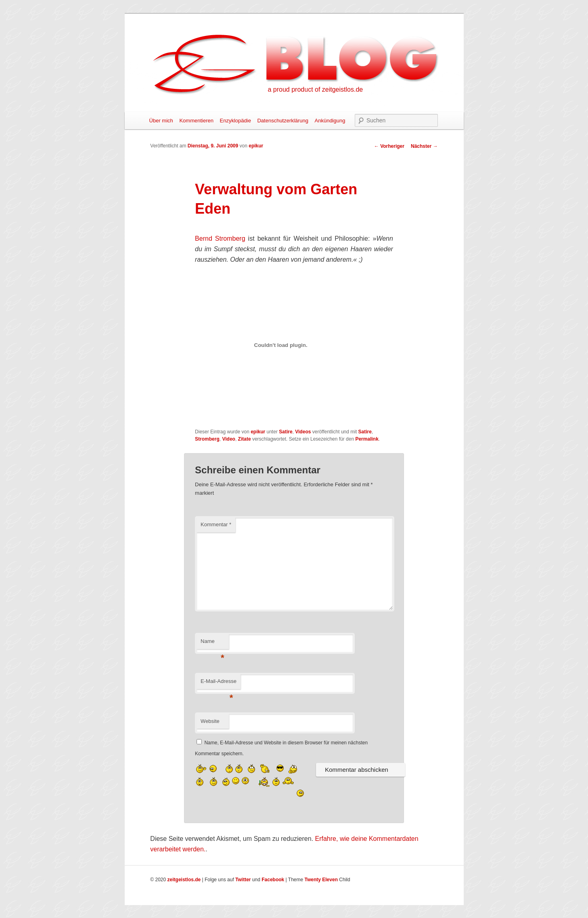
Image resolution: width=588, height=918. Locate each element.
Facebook (273, 880)
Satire (286, 432)
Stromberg (207, 439)
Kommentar (216, 524)
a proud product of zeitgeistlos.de (316, 89)
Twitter (243, 880)
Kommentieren (196, 121)
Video (228, 439)
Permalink (367, 439)
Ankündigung (330, 121)
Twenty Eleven (321, 880)
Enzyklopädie (235, 121)
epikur (256, 146)
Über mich (161, 121)
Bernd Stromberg (220, 238)
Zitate (245, 439)
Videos (303, 432)
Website (210, 721)
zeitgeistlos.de (184, 880)
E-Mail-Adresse (219, 684)
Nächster (424, 146)
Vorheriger (389, 146)
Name (212, 644)
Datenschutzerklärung (282, 121)
